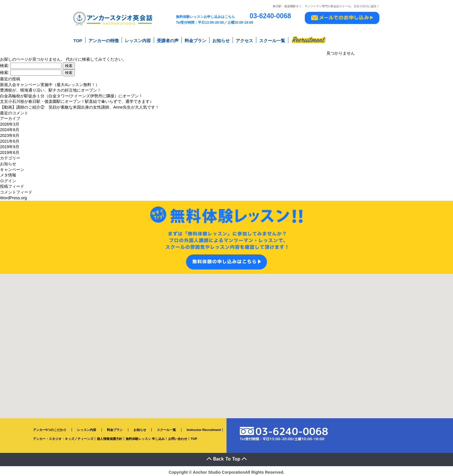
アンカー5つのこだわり (50, 428)
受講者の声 (168, 40)
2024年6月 (10, 128)
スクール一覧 (272, 40)
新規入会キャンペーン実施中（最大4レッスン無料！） (50, 83)
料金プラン (195, 40)
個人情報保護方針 (109, 437)
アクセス (244, 40)
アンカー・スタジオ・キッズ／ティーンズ (63, 437)
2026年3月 (10, 122)
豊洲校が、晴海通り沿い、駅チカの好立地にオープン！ (51, 88)
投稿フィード (12, 184)
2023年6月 (10, 133)
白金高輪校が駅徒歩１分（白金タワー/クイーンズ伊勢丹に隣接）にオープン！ (71, 94)
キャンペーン (12, 168)
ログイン (8, 179)
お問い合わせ (178, 437)
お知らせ (221, 40)
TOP (78, 40)
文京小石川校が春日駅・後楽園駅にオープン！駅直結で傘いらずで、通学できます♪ (76, 100)
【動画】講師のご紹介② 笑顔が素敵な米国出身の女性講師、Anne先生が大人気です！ (80, 105)
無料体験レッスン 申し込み (145, 437)
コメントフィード (16, 190)
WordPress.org (13, 196)
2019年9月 (10, 145)
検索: (5, 64)
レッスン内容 (138, 40)
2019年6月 (10, 150)
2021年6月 (10, 139)
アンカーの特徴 (104, 40)
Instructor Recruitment (204, 428)
